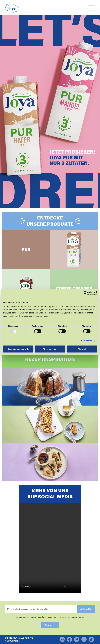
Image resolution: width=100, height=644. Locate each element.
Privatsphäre (38, 617)
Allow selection (50, 349)
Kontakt (53, 617)
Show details (86, 341)
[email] (41, 609)
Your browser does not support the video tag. (50, 548)
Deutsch (49, 625)
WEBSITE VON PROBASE (72, 617)
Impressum (22, 617)
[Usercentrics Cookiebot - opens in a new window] (86, 293)
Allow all (82, 349)
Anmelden (86, 609)
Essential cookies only (18, 349)
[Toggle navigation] (91, 8)
